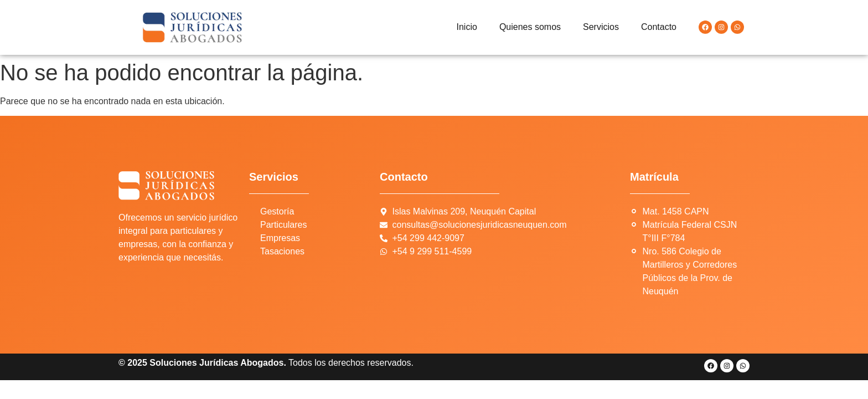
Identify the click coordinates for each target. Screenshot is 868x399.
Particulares (283, 225)
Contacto (659, 27)
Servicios (601, 27)
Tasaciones (282, 251)
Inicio (467, 27)
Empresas (280, 238)
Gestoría (277, 211)
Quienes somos (530, 27)
